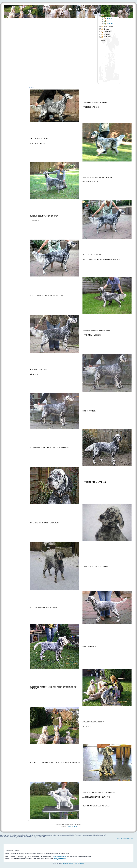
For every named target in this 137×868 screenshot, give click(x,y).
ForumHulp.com (72, 826)
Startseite (109, 18)
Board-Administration (59, 857)
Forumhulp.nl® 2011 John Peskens (73, 863)
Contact (108, 21)
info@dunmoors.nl (61, 859)
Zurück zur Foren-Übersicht (125, 838)
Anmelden (109, 24)
